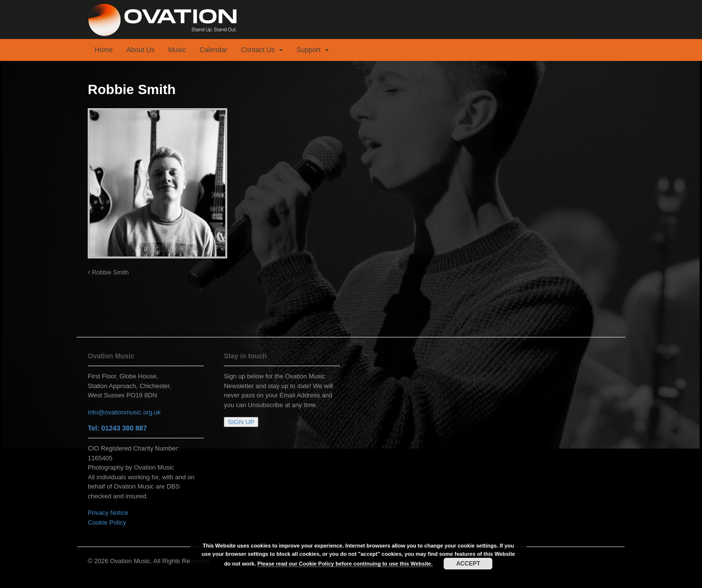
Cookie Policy (107, 522)
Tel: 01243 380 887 (117, 428)
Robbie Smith (108, 273)
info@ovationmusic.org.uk (124, 412)
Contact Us (258, 50)
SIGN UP (241, 422)
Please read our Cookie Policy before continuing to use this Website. (345, 564)
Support (308, 50)
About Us (140, 50)
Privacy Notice (108, 513)
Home (104, 50)
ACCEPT (468, 564)
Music (177, 50)
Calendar (214, 50)
